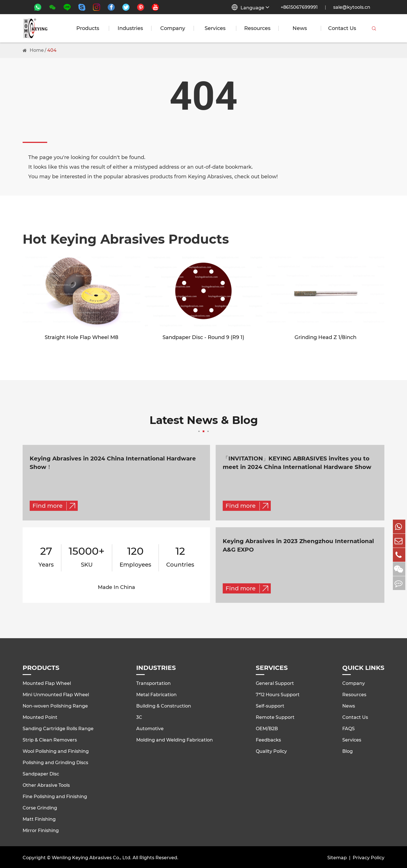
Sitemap (337, 857)
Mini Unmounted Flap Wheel (56, 694)
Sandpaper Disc (41, 773)
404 (52, 50)
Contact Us (342, 28)
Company (173, 28)
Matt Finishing (39, 818)
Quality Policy (271, 750)
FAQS (348, 728)
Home (37, 50)
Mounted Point (40, 716)
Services (215, 28)
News (300, 28)
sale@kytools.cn (352, 7)
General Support (275, 682)
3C (139, 716)
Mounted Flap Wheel (47, 682)
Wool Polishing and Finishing (56, 750)
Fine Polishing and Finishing (55, 796)
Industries (130, 28)
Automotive (150, 728)
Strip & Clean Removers (50, 739)
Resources (257, 28)
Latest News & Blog (203, 424)
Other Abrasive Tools (46, 784)
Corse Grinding (40, 807)
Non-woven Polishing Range (55, 705)
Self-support (270, 705)
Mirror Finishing (41, 830)
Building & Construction (164, 705)
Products (88, 28)
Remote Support (275, 716)
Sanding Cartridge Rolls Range (58, 728)
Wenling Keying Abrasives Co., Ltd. (92, 857)
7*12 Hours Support (278, 694)
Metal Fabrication (156, 694)
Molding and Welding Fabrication (175, 739)
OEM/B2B (267, 728)
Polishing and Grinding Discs (55, 762)
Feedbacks (268, 739)
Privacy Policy (369, 857)
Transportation (153, 682)
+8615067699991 (299, 7)
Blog (348, 750)
